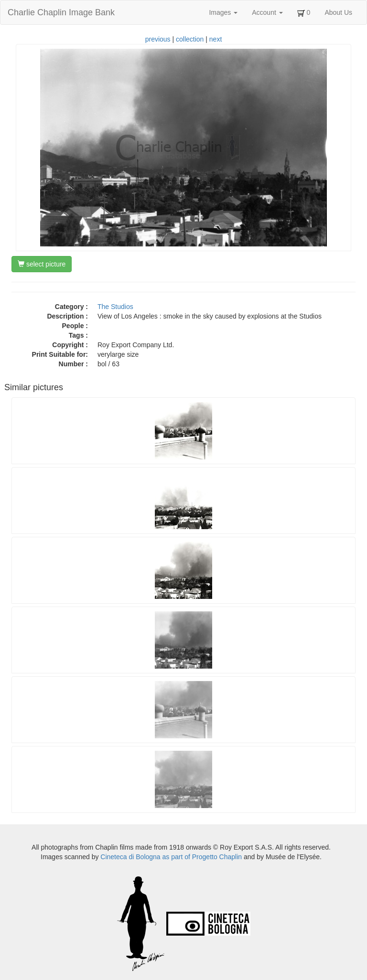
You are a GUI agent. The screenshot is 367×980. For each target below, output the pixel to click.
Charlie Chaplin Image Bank (61, 12)
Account (267, 12)
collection (190, 39)
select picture (42, 264)
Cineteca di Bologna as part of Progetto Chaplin (171, 857)
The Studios (115, 307)
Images (223, 12)
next (216, 39)
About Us (338, 12)
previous (158, 39)
